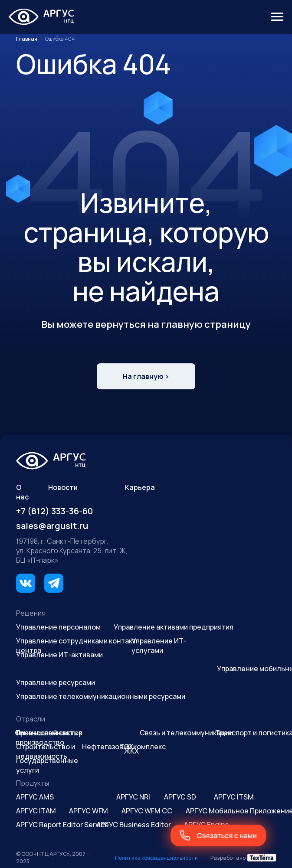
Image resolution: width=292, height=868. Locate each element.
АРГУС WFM (89, 811)
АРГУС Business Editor (134, 825)
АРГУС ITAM (36, 811)
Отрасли (31, 719)
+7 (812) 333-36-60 (54, 511)
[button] (218, 835)
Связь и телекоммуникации (186, 733)
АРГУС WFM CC (147, 811)
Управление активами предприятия (174, 627)
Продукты (33, 783)
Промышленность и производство (49, 737)
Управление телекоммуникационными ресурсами (101, 696)
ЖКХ (131, 751)
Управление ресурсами (56, 682)
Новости (63, 487)
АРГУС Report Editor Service (62, 825)
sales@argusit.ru (52, 526)
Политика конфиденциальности (156, 858)
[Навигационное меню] (277, 17)
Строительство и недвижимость (46, 751)
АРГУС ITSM (234, 797)
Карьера (140, 487)
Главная (27, 39)
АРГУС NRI (133, 797)
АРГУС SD (180, 797)
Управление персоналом (58, 627)
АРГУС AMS (35, 797)
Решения (31, 613)
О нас (22, 492)
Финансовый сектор (49, 733)
